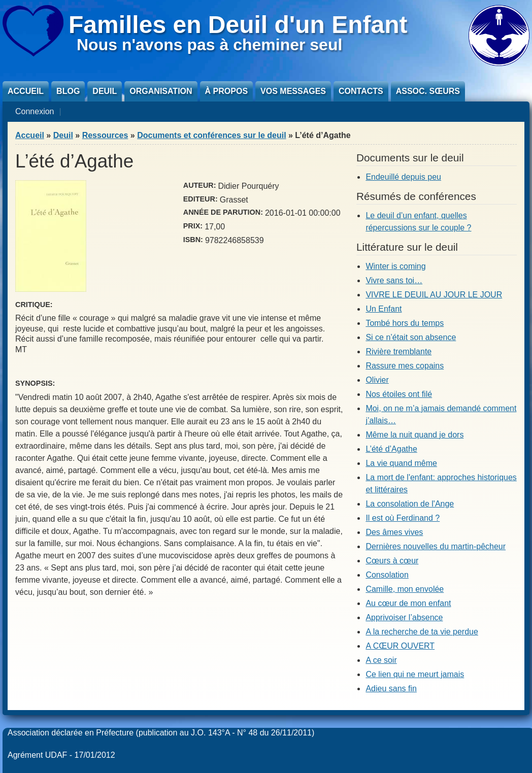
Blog (68, 91)
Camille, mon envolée (405, 589)
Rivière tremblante (398, 351)
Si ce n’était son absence (411, 337)
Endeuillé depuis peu (403, 177)
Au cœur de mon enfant (408, 603)
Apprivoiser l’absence (404, 617)
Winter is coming (395, 266)
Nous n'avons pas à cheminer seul (209, 45)
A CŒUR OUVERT (400, 646)
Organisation (161, 91)
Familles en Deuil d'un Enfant (238, 25)
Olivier (377, 380)
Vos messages (293, 91)
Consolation (387, 575)
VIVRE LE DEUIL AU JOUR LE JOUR (434, 295)
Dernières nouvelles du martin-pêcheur (436, 546)
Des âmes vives (394, 532)
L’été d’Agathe (391, 449)
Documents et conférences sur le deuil (211, 135)
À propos (226, 91)
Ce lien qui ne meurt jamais (415, 674)
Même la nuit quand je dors (414, 435)
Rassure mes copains (405, 366)
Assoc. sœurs (428, 91)
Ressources (105, 135)
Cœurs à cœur (392, 561)
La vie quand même (401, 463)
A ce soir (381, 660)
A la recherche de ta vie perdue (422, 632)
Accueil (26, 91)
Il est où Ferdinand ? (403, 518)
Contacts (361, 91)
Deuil (105, 91)
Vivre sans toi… (394, 280)
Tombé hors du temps (405, 323)
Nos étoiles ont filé (399, 394)
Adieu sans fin (391, 688)
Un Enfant (384, 309)
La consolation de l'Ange (410, 504)
